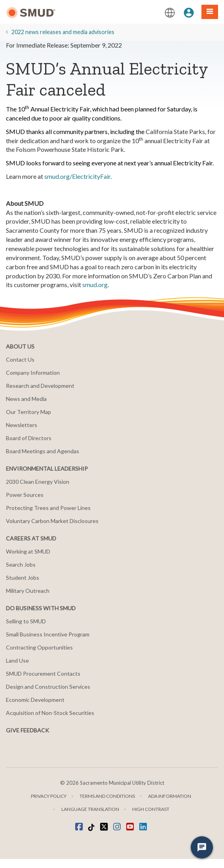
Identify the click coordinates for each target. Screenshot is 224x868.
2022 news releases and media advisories (63, 32)
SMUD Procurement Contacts (43, 674)
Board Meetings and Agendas (43, 451)
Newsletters (22, 425)
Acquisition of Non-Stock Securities (50, 713)
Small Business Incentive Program (48, 634)
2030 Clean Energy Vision (38, 482)
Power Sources (25, 495)
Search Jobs (21, 564)
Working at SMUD (28, 551)
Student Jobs (23, 578)
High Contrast (151, 809)
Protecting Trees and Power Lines (48, 508)
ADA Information (170, 796)
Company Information (33, 373)
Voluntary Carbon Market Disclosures (52, 521)
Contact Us (20, 359)
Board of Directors (29, 438)
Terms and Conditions (107, 796)
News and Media (26, 399)
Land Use (17, 660)
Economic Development (35, 700)
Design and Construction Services (48, 687)
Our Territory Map (28, 412)
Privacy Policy (49, 796)
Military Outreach (28, 591)
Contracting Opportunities (39, 647)
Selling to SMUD (26, 621)
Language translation (90, 809)
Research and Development (40, 386)
